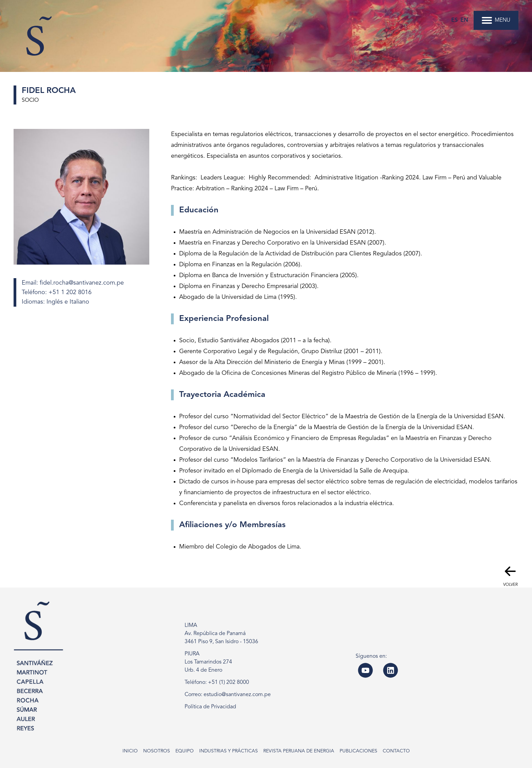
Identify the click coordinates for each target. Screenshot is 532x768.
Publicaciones (358, 751)
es (454, 20)
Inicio (130, 751)
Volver (510, 575)
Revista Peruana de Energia (299, 751)
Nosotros (157, 751)
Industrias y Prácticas (229, 751)
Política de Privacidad (210, 707)
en (464, 20)
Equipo (185, 751)
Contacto (396, 751)
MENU (496, 20)
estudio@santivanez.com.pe (237, 695)
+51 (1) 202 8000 (229, 683)
